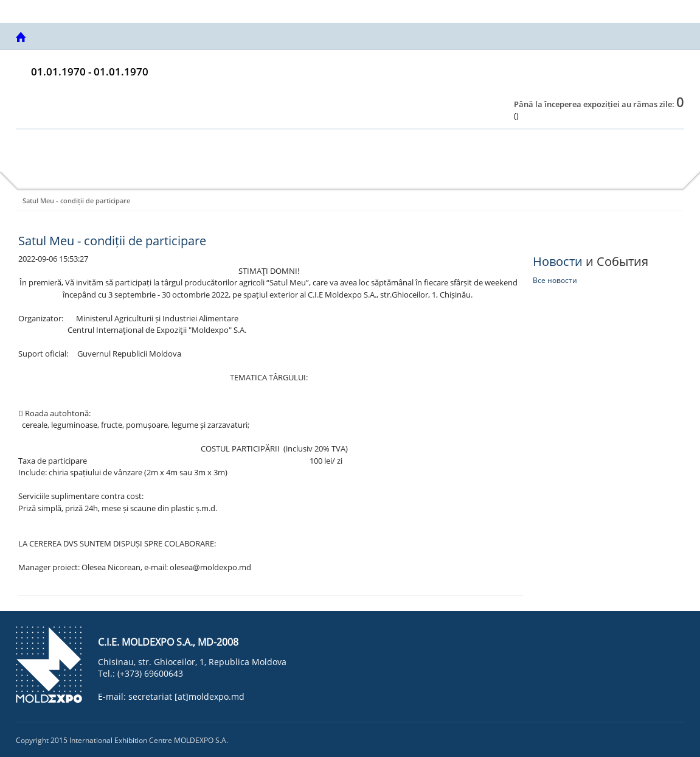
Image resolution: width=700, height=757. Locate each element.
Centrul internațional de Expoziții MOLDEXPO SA (112, 11)
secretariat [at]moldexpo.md (186, 696)
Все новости (555, 280)
